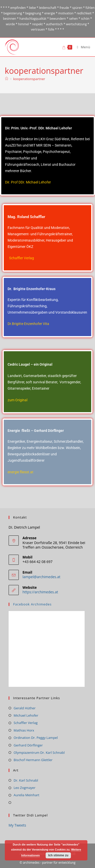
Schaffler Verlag (22, 258)
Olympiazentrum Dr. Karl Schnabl (39, 753)
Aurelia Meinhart (26, 795)
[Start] (7, 79)
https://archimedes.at (40, 592)
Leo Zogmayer (25, 788)
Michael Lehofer (26, 715)
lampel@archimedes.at (41, 577)
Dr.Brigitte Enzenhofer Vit (27, 324)
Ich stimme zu (58, 855)
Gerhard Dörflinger (28, 745)
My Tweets (17, 825)
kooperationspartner (29, 79)
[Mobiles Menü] (82, 47)
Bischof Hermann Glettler (33, 760)
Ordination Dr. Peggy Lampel (36, 738)
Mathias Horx (24, 730)
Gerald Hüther (25, 708)
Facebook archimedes (32, 604)
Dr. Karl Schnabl (26, 780)
